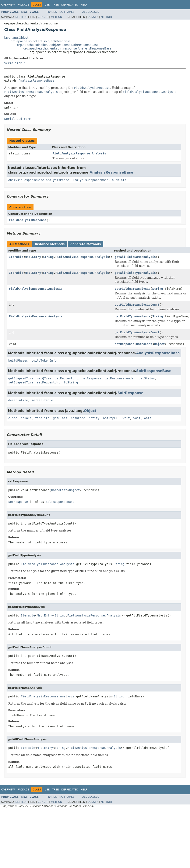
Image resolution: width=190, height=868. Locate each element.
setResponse (125, 344)
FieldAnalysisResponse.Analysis (79, 153)
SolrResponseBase (154, 371)
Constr (43, 17)
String (48, 257)
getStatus (147, 378)
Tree (55, 5)
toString (71, 382)
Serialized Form (18, 119)
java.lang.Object (16, 38)
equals (26, 418)
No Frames (67, 12)
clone (13, 418)
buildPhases (18, 360)
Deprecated (70, 5)
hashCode (78, 418)
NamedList (144, 344)
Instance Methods (50, 244)
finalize (42, 418)
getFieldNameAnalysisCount (137, 305)
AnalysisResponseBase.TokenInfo (99, 180)
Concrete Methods (86, 244)
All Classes (91, 12)
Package (23, 5)
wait (126, 418)
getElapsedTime (21, 378)
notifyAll (111, 418)
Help (84, 5)
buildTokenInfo (44, 360)
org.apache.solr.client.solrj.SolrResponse (41, 41)
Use (47, 5)
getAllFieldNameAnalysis (135, 257)
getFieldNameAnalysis (133, 289)
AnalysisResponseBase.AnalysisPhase (39, 180)
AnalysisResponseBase (36, 81)
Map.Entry (33, 257)
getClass (60, 418)
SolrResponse (131, 393)
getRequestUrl (66, 378)
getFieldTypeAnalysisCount (137, 332)
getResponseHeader (120, 378)
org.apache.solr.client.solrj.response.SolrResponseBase (58, 45)
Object (159, 344)
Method (57, 17)
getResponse (92, 378)
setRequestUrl (49, 382)
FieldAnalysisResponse (28, 220)
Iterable (16, 257)
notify (94, 418)
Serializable (15, 63)
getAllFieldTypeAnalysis (135, 273)
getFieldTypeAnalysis (133, 316)
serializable (42, 400)
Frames (52, 12)
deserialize (18, 400)
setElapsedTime (21, 382)
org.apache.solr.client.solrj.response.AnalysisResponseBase (67, 48)
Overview (8, 5)
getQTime (44, 378)
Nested (20, 17)
